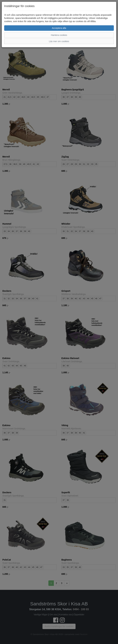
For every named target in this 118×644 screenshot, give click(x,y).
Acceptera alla (59, 28)
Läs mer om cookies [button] (59, 41)
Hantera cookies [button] (59, 35)
